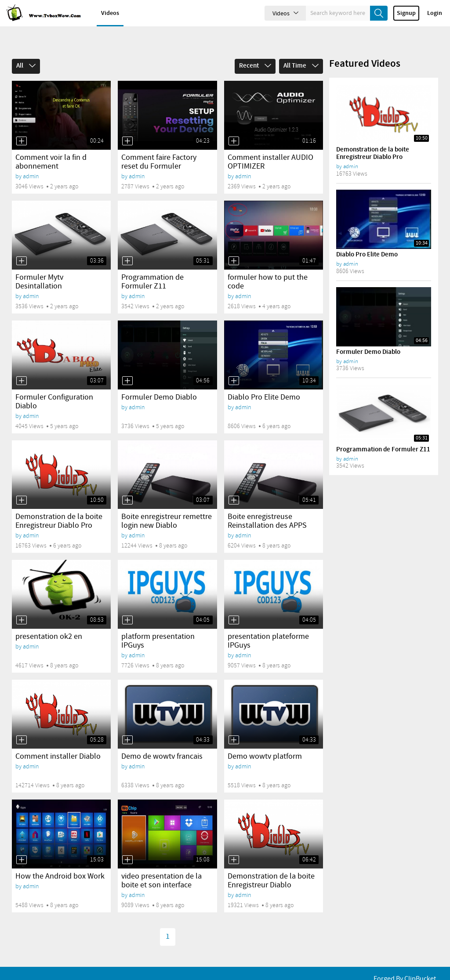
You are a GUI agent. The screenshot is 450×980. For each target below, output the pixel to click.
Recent (255, 51)
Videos (110, 13)
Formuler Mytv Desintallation (39, 267)
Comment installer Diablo (58, 742)
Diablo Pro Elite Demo (264, 382)
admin (31, 161)
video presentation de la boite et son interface (161, 866)
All (26, 51)
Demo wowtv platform (265, 742)
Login (435, 13)
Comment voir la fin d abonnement (51, 147)
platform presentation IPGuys (158, 626)
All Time (301, 51)
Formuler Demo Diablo (159, 382)
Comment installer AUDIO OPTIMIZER (270, 147)
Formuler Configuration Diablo (54, 387)
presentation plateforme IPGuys (268, 626)
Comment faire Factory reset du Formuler (159, 147)
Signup (406, 13)
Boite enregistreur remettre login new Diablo (167, 506)
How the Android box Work (60, 861)
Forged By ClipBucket (405, 967)
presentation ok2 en (49, 622)
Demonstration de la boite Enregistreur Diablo (271, 866)
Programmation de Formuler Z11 (152, 267)
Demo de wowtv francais (162, 742)
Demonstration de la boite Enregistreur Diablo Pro (59, 506)
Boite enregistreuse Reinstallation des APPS (267, 506)
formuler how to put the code (268, 267)
